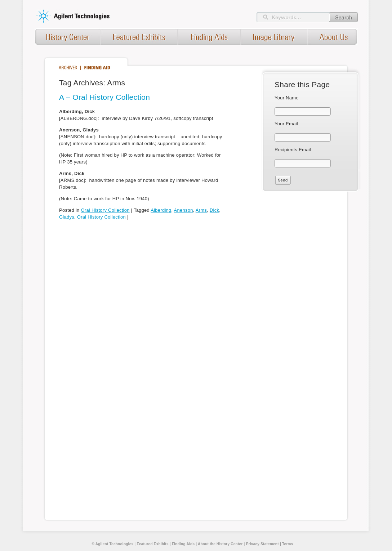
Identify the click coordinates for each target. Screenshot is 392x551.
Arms (201, 210)
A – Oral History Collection (104, 97)
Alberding (161, 210)
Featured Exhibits (152, 544)
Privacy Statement (262, 544)
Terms (288, 544)
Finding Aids (183, 544)
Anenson (184, 210)
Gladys (67, 217)
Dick (214, 210)
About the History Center (220, 544)
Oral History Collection (105, 210)
